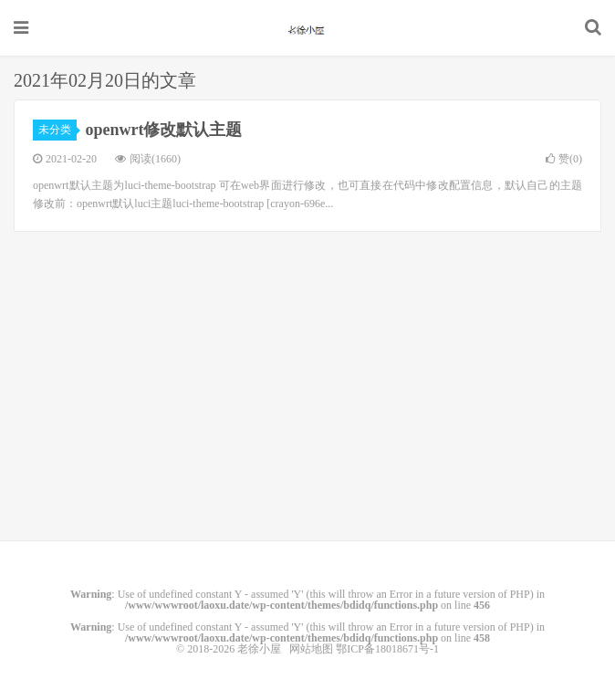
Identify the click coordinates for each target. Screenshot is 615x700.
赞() (564, 159)
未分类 (57, 130)
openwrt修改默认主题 (164, 130)
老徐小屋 (307, 28)
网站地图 (311, 649)
